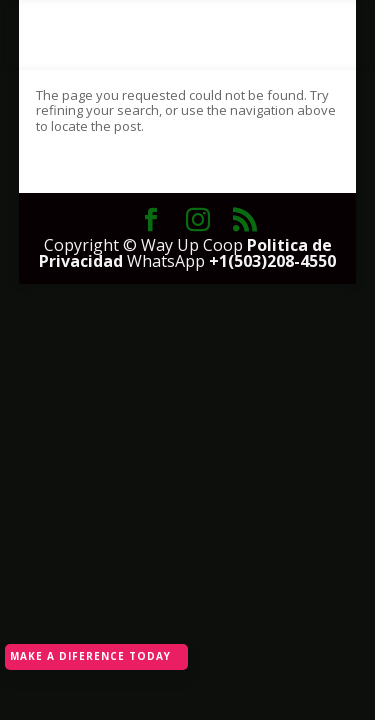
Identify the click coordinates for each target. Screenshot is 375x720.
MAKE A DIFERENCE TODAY (90, 656)
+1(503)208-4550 (272, 261)
